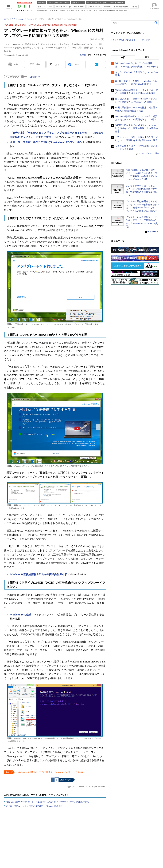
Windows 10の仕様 (21, 615)
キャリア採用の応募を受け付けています (131, 40)
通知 (38, 64)
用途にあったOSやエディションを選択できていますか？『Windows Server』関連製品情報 (47, 802)
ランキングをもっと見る (148, 153)
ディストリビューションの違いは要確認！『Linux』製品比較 (34, 806)
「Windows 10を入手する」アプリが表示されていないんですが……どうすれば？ (50, 772)
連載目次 (35, 77)
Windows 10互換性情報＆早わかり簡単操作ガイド (39, 574)
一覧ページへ (153, 232)
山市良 (83, 55)
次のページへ (66, 780)
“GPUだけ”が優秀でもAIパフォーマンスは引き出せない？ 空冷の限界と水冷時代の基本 (136, 128)
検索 (156, 23)
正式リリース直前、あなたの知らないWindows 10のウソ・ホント (47, 142)
